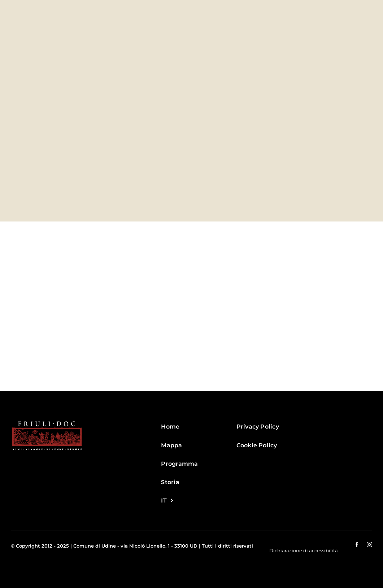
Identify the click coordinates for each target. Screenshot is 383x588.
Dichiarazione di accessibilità (304, 550)
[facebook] (357, 545)
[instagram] (369, 545)
